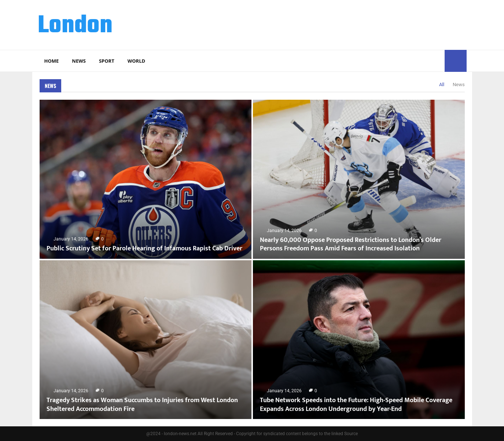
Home (52, 61)
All (442, 84)
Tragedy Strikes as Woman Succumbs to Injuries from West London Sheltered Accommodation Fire (142, 405)
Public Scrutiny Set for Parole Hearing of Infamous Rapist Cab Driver (144, 249)
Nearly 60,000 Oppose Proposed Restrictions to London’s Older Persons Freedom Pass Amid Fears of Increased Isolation (351, 244)
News (79, 61)
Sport (107, 61)
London (75, 26)
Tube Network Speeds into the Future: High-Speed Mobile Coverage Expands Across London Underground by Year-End (356, 405)
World (136, 61)
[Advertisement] (333, 24)
